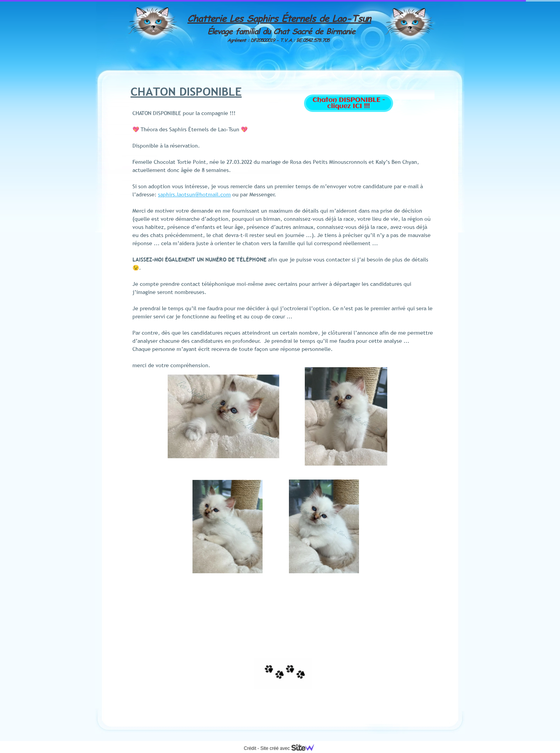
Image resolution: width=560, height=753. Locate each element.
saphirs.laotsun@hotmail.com (194, 194)
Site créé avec (290, 748)
